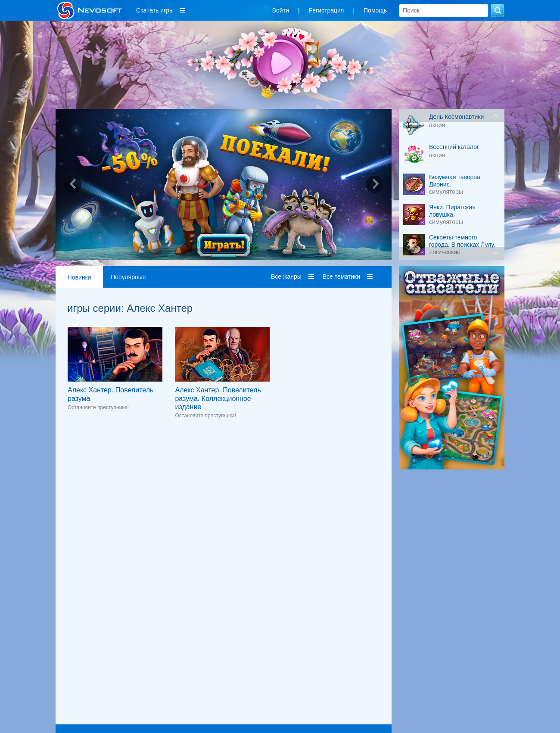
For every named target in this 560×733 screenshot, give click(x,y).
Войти (281, 10)
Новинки (79, 277)
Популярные (128, 277)
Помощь (375, 10)
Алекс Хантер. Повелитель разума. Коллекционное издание (218, 398)
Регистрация (327, 10)
